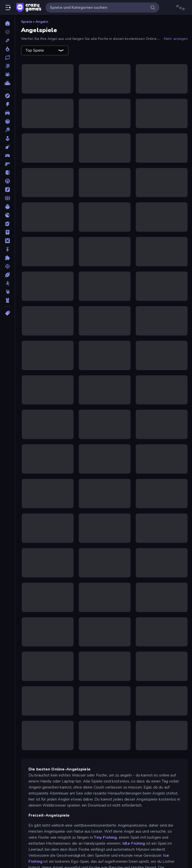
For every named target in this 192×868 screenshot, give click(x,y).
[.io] (7, 215)
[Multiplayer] (7, 74)
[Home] (7, 23)
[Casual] (7, 138)
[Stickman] (7, 283)
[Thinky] (7, 292)
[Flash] (7, 190)
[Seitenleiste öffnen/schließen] (8, 8)
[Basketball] (7, 121)
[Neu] (7, 40)
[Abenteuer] (7, 96)
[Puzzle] (7, 258)
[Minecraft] (7, 241)
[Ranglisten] (7, 83)
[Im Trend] (7, 49)
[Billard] (7, 130)
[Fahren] (7, 181)
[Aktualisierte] (7, 57)
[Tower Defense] (7, 300)
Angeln (42, 22)
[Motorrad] (7, 249)
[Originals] (7, 66)
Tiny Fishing (105, 837)
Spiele (26, 22)
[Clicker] (7, 147)
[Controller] (7, 155)
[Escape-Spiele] (7, 172)
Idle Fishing (134, 843)
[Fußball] (7, 198)
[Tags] (7, 313)
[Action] (7, 104)
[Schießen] (7, 266)
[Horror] (7, 207)
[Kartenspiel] (7, 224)
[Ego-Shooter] (7, 164)
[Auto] (7, 113)
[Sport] (7, 275)
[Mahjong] (7, 232)
